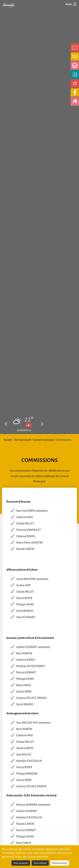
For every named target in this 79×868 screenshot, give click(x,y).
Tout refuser (40, 863)
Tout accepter (21, 863)
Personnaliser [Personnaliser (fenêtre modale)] (60, 863)
